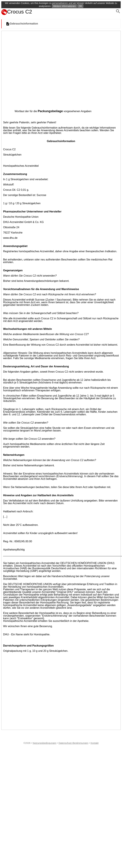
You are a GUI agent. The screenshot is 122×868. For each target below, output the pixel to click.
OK (80, 6)
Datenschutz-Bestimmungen (73, 743)
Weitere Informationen (64, 6)
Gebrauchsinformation (22, 24)
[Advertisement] (37, 69)
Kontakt (95, 743)
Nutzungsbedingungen (45, 743)
